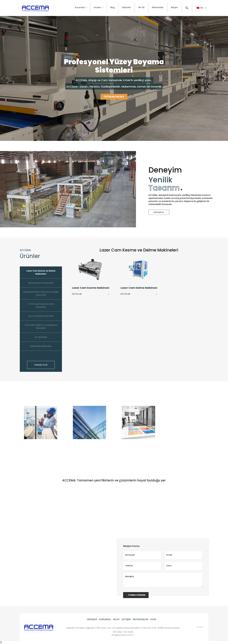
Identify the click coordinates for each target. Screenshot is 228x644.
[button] (225, 79)
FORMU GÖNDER (139, 595)
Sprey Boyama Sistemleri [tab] (41, 286)
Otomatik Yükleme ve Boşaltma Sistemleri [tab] (41, 330)
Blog (112, 7)
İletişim (174, 7)
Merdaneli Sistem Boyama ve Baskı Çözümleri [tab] (41, 297)
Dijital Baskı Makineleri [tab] (41, 349)
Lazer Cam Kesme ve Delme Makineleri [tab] (41, 276)
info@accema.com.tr (123, 635)
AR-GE (141, 7)
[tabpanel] (142, 272)
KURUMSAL (105, 619)
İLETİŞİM (126, 619)
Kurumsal (81, 7)
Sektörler (126, 7)
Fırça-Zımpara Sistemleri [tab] (41, 319)
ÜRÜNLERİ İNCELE (114, 97)
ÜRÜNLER (92, 619)
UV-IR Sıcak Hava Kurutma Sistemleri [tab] (41, 309)
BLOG (116, 619)
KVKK (153, 619)
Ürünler (98, 7)
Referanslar (158, 7)
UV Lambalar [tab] (41, 340)
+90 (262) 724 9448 (123, 632)
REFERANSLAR (140, 619)
